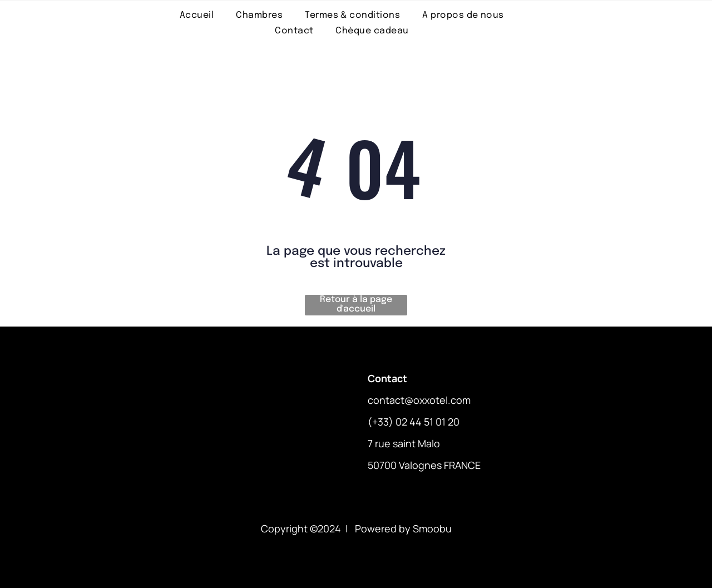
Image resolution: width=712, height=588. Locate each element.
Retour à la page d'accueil (356, 304)
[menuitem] (197, 15)
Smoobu (432, 528)
